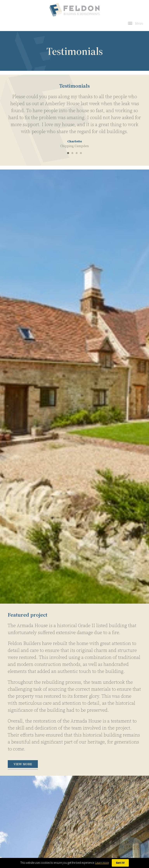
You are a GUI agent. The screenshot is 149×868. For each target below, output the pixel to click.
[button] (136, 23)
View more (23, 764)
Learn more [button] (102, 863)
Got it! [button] (120, 863)
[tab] (68, 153)
